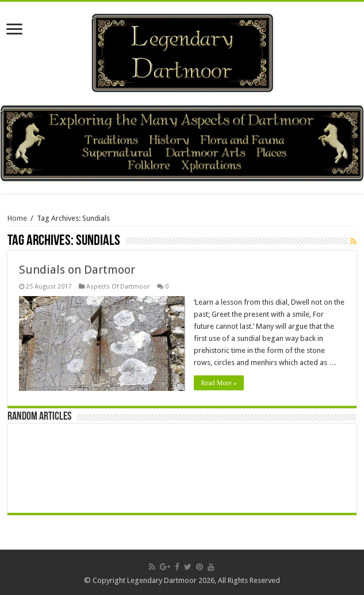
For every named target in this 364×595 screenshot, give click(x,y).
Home (17, 218)
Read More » (219, 383)
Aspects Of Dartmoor (118, 287)
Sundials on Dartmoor (77, 270)
